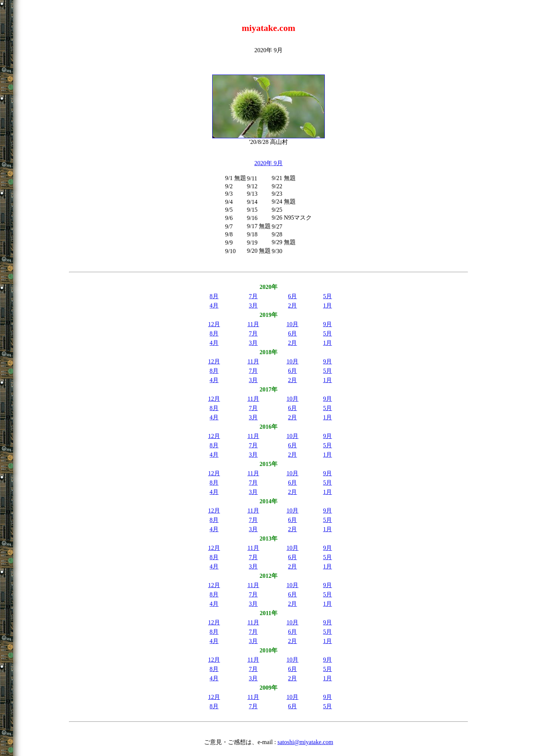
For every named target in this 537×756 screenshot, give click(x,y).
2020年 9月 (268, 163)
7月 (253, 296)
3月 (253, 305)
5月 (327, 296)
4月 (214, 305)
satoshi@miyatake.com (305, 742)
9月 (327, 324)
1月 (327, 305)
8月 (214, 296)
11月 (253, 324)
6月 (292, 296)
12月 (214, 324)
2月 (292, 305)
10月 (292, 324)
